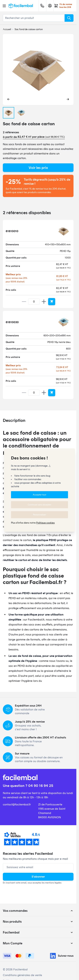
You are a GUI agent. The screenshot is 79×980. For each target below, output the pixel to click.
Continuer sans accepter (39, 505)
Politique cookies (45, 523)
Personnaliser (39, 515)
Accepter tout (39, 495)
